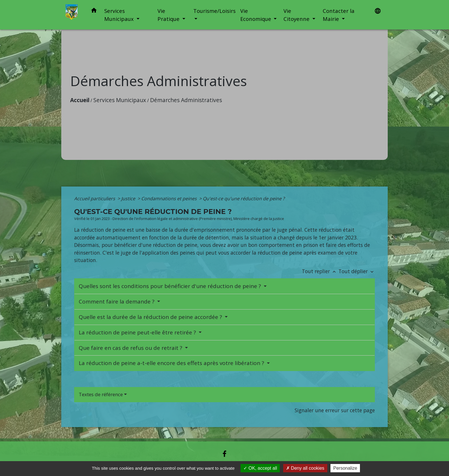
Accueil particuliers (95, 199)
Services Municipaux (120, 100)
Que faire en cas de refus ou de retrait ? (131, 348)
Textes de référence (101, 394)
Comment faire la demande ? (117, 302)
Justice (129, 199)
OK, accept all (260, 468)
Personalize (345, 468)
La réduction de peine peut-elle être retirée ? (138, 332)
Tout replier (320, 271)
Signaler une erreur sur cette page (335, 410)
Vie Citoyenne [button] (297, 15)
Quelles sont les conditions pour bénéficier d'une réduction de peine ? (171, 286)
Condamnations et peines (170, 199)
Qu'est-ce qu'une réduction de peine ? (244, 199)
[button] (94, 11)
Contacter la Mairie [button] (339, 15)
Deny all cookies (305, 468)
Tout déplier (357, 271)
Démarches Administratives (186, 100)
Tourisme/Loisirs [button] (214, 11)
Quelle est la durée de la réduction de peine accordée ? (151, 317)
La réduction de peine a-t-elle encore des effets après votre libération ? (172, 363)
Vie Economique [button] (256, 15)
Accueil (80, 100)
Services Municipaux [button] (120, 15)
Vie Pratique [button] (169, 15)
